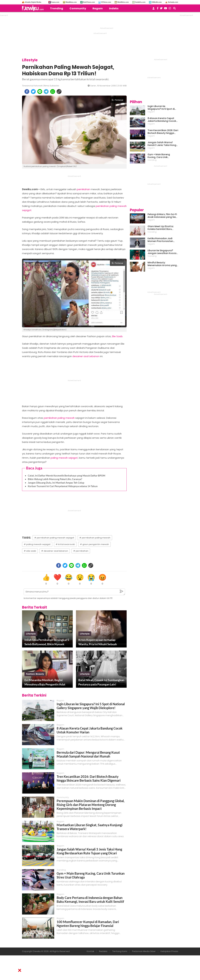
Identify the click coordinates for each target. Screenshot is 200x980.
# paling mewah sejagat (37, 544)
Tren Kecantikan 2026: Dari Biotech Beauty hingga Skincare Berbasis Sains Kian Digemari (89, 778)
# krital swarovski (65, 544)
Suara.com (55, 2)
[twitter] (33, 92)
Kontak (90, 951)
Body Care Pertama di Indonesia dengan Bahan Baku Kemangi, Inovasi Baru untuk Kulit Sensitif (90, 900)
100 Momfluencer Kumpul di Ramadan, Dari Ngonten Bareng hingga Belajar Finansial (88, 924)
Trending (57, 8)
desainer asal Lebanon (86, 356)
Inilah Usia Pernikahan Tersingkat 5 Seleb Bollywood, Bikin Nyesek (47, 642)
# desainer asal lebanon (55, 551)
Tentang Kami (120, 951)
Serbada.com (173, 2)
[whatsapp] (53, 92)
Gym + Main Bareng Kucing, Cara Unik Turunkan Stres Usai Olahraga (159, 156)
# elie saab (30, 551)
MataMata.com (71, 2)
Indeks (114, 8)
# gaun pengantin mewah (94, 544)
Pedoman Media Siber (144, 951)
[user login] (153, 9)
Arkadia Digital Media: (33, 2)
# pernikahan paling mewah (95, 538)
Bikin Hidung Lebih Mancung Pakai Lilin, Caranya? (55, 479)
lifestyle (31, 634)
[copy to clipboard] (59, 92)
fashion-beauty (35, 674)
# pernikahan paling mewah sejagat (54, 538)
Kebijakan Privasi (169, 951)
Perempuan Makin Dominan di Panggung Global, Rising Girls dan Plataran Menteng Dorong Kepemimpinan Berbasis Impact (91, 805)
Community (78, 8)
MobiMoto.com (123, 2)
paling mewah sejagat (64, 458)
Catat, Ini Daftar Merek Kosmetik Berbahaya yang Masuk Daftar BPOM (67, 476)
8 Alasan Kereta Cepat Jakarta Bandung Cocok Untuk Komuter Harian (162, 120)
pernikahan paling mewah (59, 418)
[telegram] (46, 92)
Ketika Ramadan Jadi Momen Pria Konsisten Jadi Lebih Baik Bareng (160, 240)
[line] (40, 92)
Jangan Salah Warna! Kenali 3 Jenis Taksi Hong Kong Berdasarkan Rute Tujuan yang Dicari (89, 851)
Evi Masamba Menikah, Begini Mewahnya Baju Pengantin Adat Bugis (45, 682)
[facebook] (27, 92)
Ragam (98, 8)
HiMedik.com (157, 2)
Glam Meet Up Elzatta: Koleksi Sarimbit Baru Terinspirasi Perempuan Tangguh (161, 228)
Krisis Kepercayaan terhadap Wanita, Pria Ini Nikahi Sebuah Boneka (98, 642)
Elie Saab (117, 336)
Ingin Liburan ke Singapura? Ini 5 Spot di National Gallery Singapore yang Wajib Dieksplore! (91, 706)
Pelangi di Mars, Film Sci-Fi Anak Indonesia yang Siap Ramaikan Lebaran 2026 (162, 216)
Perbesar (117, 100)
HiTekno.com (106, 2)
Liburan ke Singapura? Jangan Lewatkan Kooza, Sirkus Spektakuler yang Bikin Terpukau (162, 252)
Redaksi (103, 951)
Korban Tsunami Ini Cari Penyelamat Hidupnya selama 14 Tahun (63, 486)
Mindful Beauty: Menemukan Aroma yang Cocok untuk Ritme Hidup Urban (162, 264)
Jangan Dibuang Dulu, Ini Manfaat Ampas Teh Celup (56, 483)
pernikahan (84, 189)
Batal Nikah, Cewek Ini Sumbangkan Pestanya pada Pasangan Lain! (101, 682)
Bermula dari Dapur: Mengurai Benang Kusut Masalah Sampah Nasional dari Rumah (88, 754)
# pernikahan (81, 551)
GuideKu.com (140, 2)
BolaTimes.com (89, 2)
